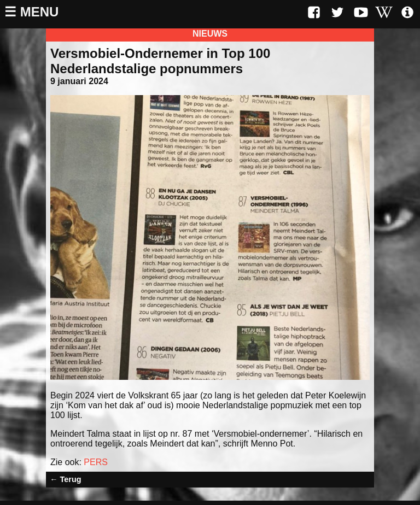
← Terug (65, 479)
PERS (96, 462)
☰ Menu (31, 12)
